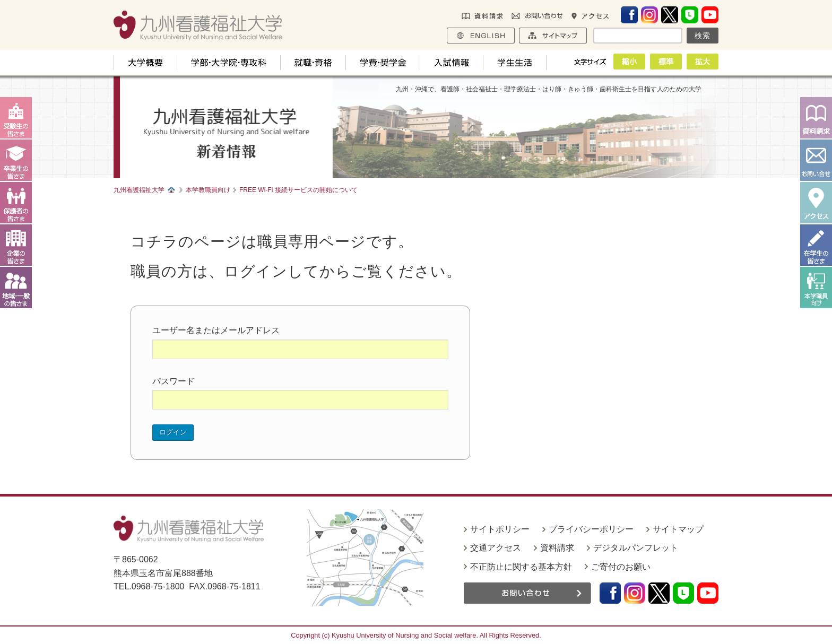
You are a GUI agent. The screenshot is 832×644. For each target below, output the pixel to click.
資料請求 (557, 548)
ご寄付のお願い (621, 567)
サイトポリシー (500, 529)
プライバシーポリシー (591, 529)
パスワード (174, 381)
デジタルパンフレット (636, 548)
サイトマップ (678, 529)
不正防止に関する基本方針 (521, 567)
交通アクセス (496, 548)
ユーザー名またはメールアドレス (216, 330)
